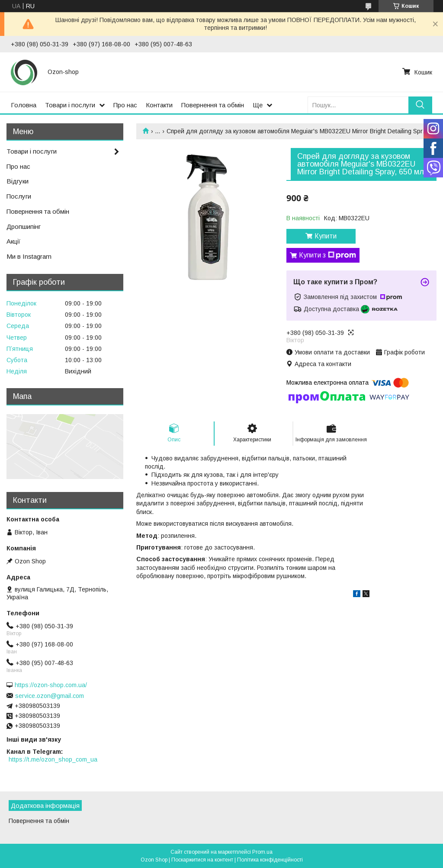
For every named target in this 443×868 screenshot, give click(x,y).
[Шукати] (420, 105)
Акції (13, 241)
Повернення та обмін (213, 105)
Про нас (125, 105)
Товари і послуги (70, 105)
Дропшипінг (24, 227)
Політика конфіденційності (270, 860)
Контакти (159, 105)
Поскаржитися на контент (202, 860)
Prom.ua (262, 852)
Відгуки (18, 181)
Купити (326, 236)
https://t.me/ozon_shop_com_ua (53, 759)
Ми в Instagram (29, 256)
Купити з (327, 255)
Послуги (19, 196)
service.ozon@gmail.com (50, 696)
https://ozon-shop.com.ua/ (51, 685)
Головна (24, 105)
